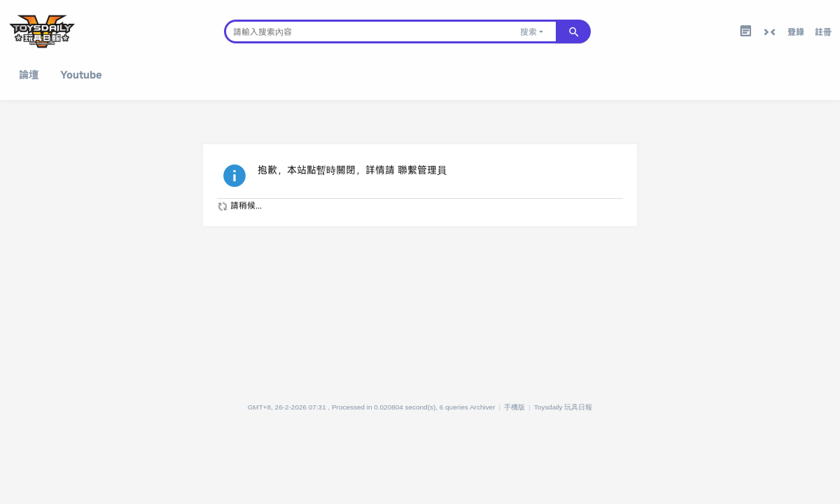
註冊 (823, 31)
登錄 (796, 31)
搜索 (528, 31)
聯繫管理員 (422, 170)
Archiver (483, 407)
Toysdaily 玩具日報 (563, 407)
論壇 (29, 75)
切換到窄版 (769, 32)
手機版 (514, 407)
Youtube (81, 75)
